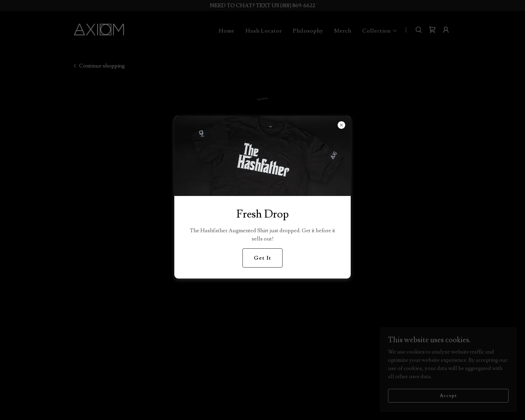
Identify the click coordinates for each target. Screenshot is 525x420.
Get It (262, 258)
